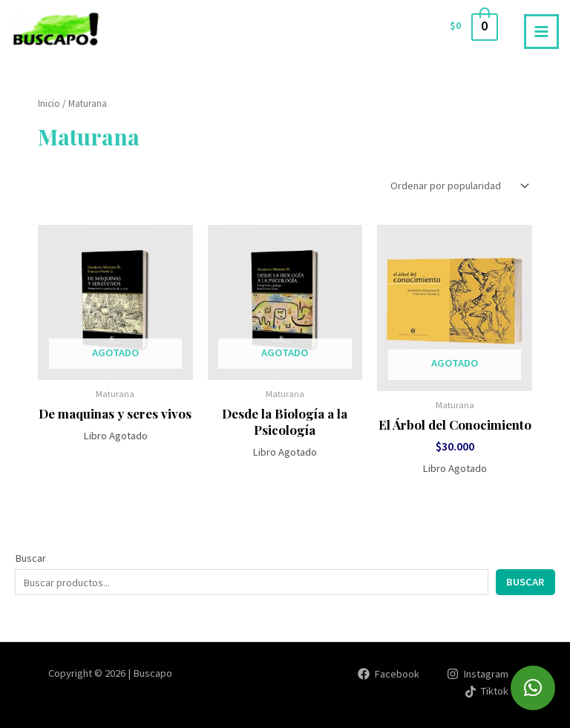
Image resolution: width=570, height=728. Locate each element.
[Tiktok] (487, 692)
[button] (533, 688)
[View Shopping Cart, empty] (473, 26)
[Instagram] (478, 674)
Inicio (49, 104)
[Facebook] (389, 674)
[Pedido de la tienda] (458, 186)
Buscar (30, 558)
